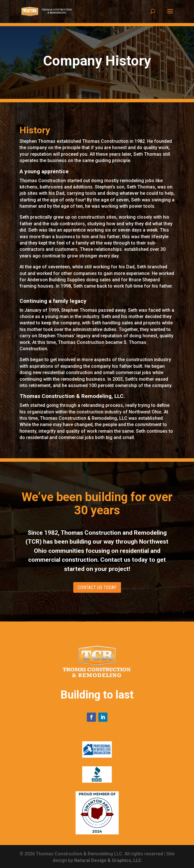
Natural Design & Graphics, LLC (108, 860)
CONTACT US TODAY (97, 587)
